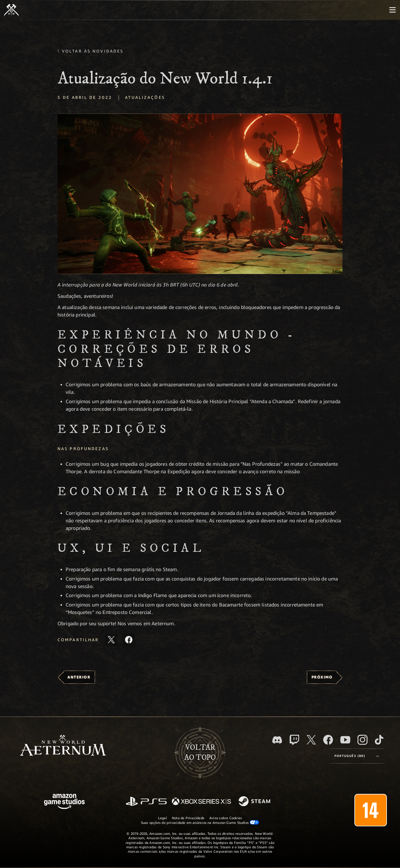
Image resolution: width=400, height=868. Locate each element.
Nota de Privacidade (188, 818)
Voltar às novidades (93, 51)
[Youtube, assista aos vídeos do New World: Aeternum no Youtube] (345, 740)
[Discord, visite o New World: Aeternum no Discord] (277, 740)
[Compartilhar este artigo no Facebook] (129, 640)
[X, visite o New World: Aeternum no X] (311, 740)
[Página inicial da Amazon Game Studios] (64, 802)
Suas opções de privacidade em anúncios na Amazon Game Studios (200, 822)
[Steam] (255, 802)
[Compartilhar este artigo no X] (111, 640)
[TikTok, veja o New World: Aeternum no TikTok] (379, 740)
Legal (162, 818)
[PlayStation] (146, 802)
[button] (200, 194)
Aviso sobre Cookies (226, 818)
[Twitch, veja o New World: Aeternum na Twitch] (294, 740)
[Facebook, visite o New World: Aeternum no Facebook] (328, 740)
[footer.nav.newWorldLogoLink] (63, 746)
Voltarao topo (200, 753)
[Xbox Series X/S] (201, 802)
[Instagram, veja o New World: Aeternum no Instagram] (362, 740)
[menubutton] (392, 10)
